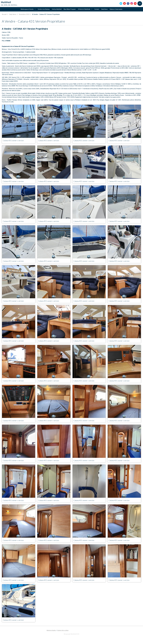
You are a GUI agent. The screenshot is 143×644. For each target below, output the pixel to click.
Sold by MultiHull (56, 12)
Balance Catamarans (119, 12)
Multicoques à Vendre (25, 12)
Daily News (106, 12)
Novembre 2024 (24, 18)
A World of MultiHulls (85, 12)
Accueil (4, 18)
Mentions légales (51, 637)
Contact (98, 12)
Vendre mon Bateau (42, 12)
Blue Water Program (69, 12)
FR (140, 4)
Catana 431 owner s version (16, 144)
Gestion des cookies (63, 637)
